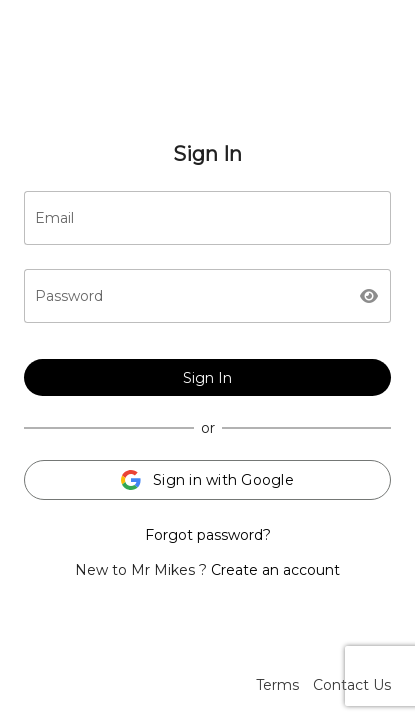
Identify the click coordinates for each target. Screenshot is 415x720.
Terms (277, 685)
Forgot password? (208, 535)
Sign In (207, 378)
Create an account (275, 570)
